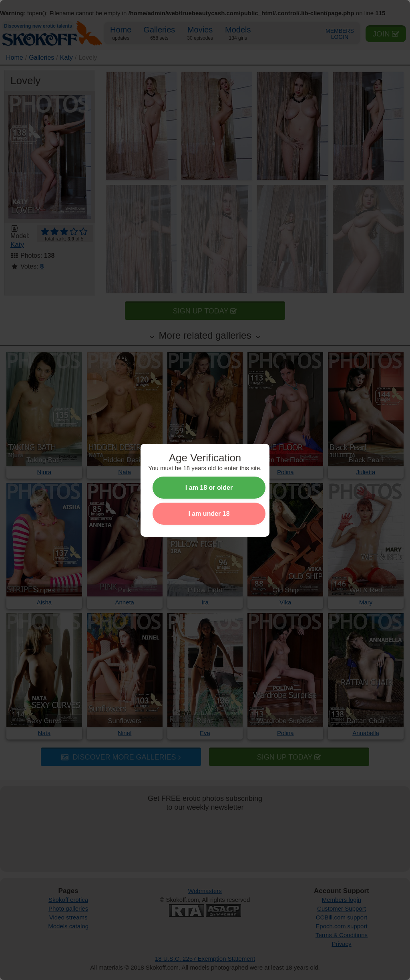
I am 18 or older (209, 488)
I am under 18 (209, 514)
